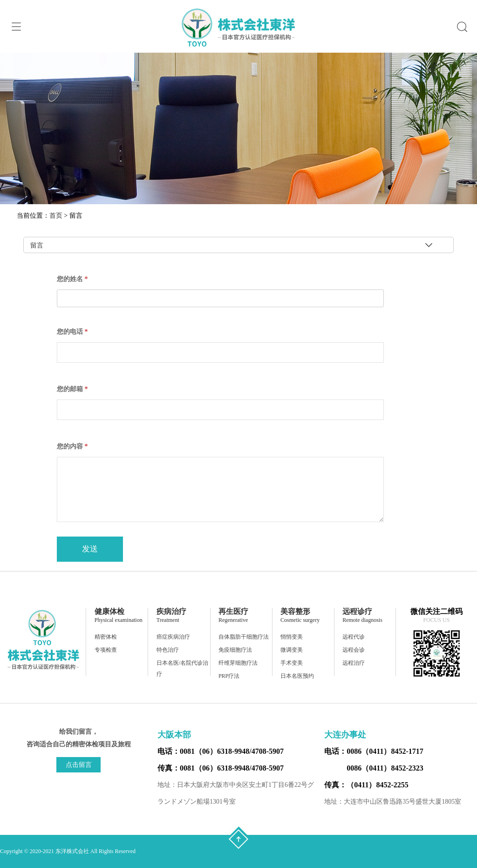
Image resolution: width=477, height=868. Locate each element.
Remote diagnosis (362, 620)
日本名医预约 (297, 676)
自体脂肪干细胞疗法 (244, 637)
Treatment (168, 620)
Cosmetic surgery (300, 620)
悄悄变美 (292, 637)
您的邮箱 (72, 389)
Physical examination (119, 620)
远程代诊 (354, 637)
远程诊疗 (357, 611)
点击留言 (79, 765)
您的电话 (72, 332)
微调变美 (292, 650)
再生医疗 (233, 611)
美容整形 (295, 611)
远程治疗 (354, 663)
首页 (56, 216)
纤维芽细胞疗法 (238, 663)
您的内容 (72, 446)
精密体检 (106, 637)
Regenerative (233, 620)
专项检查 (106, 650)
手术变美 (292, 663)
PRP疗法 (229, 676)
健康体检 (109, 611)
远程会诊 (354, 650)
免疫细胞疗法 (235, 650)
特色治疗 (168, 650)
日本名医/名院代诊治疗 (182, 668)
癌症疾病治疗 (173, 637)
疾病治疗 (171, 611)
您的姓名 (72, 279)
